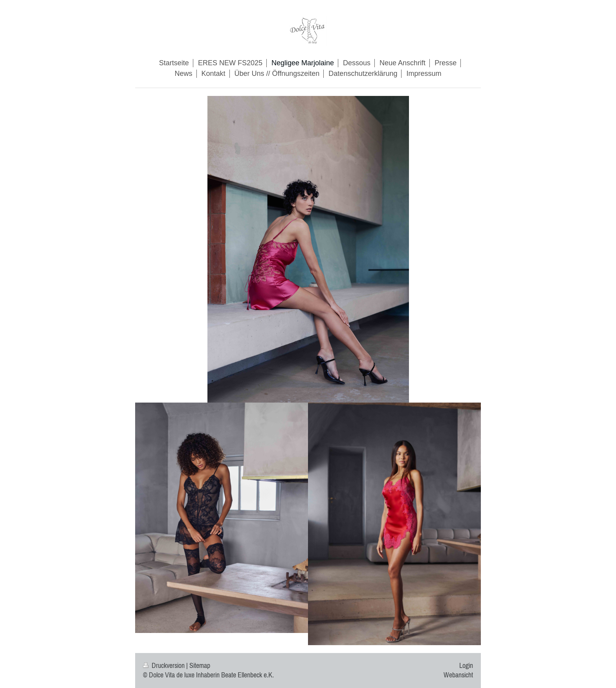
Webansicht (458, 675)
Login (466, 666)
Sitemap (200, 666)
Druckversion (165, 666)
